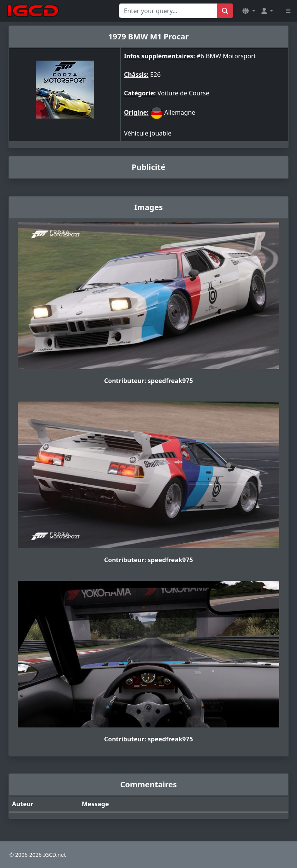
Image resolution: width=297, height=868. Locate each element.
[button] (249, 11)
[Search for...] (168, 11)
